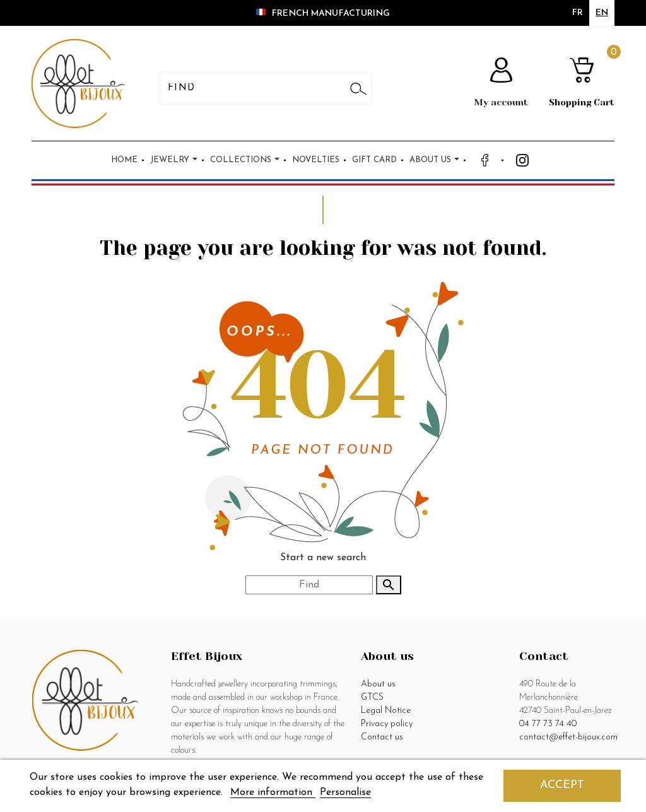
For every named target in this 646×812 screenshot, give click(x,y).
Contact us (382, 737)
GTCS (372, 697)
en (602, 13)
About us (378, 684)
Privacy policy (387, 724)
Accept (562, 785)
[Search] (254, 88)
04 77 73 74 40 (548, 724)
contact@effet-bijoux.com (568, 737)
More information (273, 792)
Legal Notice (386, 711)
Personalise (345, 792)
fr (578, 13)
